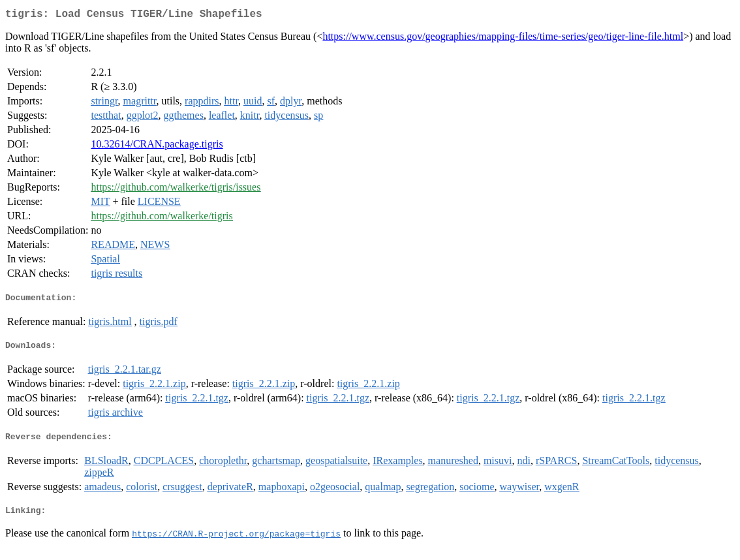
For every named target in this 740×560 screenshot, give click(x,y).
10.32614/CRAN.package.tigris (157, 147)
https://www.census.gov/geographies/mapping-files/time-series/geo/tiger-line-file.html (503, 39)
